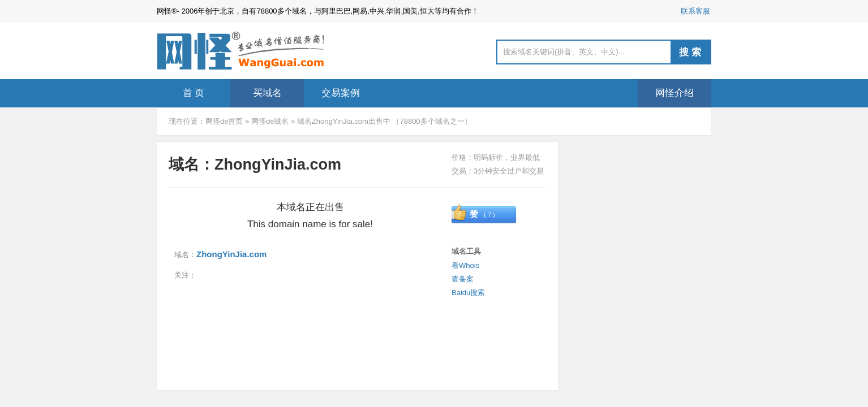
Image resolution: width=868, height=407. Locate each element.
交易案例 (341, 93)
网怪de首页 (224, 121)
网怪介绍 (674, 93)
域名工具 (466, 251)
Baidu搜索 (468, 293)
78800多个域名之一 (432, 121)
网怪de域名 (270, 121)
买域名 (267, 93)
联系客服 (695, 11)
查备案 (463, 279)
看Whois (465, 265)
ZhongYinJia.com (231, 254)
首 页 (194, 93)
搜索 (691, 52)
